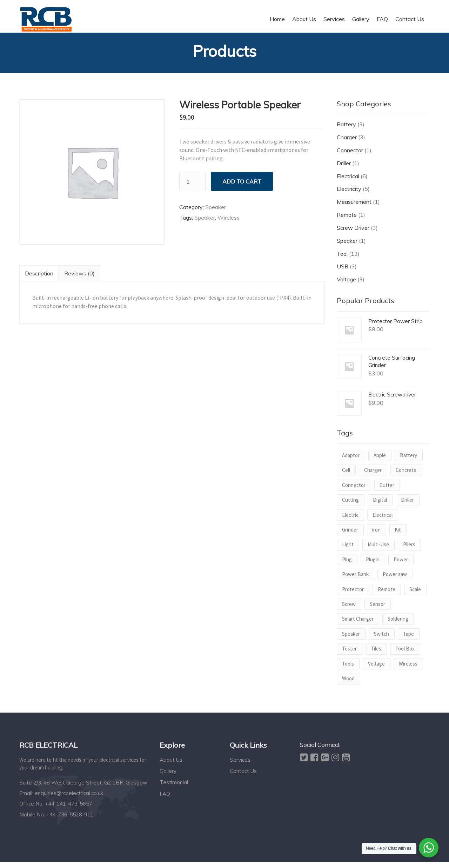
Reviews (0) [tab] (92, 279)
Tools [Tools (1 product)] (348, 669)
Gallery (168, 777)
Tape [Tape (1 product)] (408, 640)
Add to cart (242, 187)
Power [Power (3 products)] (401, 565)
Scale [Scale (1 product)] (415, 595)
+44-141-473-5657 (69, 810)
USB (343, 272)
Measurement (354, 208)
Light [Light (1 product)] (348, 550)
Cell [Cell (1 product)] (346, 476)
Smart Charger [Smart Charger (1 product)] (358, 625)
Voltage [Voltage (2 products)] (376, 669)
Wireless (229, 223)
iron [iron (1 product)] (376, 536)
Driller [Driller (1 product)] (407, 506)
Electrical (348, 182)
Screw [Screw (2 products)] (349, 610)
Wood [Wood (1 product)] (348, 684)
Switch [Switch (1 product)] (381, 640)
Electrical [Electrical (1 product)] (383, 520)
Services (240, 765)
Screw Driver (353, 234)
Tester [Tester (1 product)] (349, 655)
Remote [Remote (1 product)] (387, 595)
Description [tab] (44, 279)
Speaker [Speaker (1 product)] (351, 640)
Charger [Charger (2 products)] (373, 476)
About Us (171, 765)
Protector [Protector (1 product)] (353, 595)
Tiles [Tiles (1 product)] (376, 655)
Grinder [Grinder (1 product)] (350, 536)
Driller (344, 169)
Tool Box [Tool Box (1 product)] (405, 655)
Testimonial (174, 788)
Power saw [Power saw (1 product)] (395, 580)
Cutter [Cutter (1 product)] (387, 491)
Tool (342, 259)
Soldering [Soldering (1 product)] (398, 625)
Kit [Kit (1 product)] (398, 536)
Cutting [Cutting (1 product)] (350, 506)
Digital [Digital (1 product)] (380, 506)
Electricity (349, 195)
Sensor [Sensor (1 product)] (377, 610)
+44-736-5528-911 (70, 820)
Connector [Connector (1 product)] (354, 491)
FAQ (165, 799)
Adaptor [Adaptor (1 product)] (351, 461)
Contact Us (243, 777)
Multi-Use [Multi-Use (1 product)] (378, 550)
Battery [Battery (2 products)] (408, 461)
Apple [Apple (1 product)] (380, 461)
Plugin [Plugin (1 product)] (373, 565)
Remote (347, 221)
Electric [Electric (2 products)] (350, 520)
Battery (346, 130)
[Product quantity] (192, 187)
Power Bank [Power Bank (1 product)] (355, 580)
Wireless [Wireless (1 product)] (408, 669)
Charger (347, 143)
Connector (350, 156)
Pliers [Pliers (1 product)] (409, 550)
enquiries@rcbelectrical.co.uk (69, 799)
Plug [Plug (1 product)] (347, 565)
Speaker (216, 213)
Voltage (346, 285)
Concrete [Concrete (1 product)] (406, 476)
